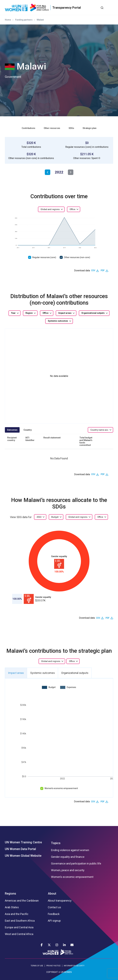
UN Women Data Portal (20, 849)
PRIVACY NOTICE (53, 966)
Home (8, 20)
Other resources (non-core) (77, 257)
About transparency (60, 901)
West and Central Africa (19, 934)
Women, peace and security (68, 870)
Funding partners (24, 20)
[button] (99, 158)
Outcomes (12, 430)
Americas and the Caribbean (22, 901)
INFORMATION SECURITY (74, 966)
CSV (93, 270)
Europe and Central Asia (19, 927)
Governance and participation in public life (76, 864)
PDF (103, 270)
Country (28, 430)
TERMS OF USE (37, 966)
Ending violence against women (70, 850)
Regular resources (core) (44, 257)
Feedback (54, 914)
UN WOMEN (66, 972)
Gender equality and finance (68, 857)
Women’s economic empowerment (61, 788)
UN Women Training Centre (23, 842)
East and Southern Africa (20, 921)
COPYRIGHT (52, 972)
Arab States (12, 907)
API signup (54, 921)
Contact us (54, 907)
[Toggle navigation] (111, 8)
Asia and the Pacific (17, 914)
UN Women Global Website (23, 856)
